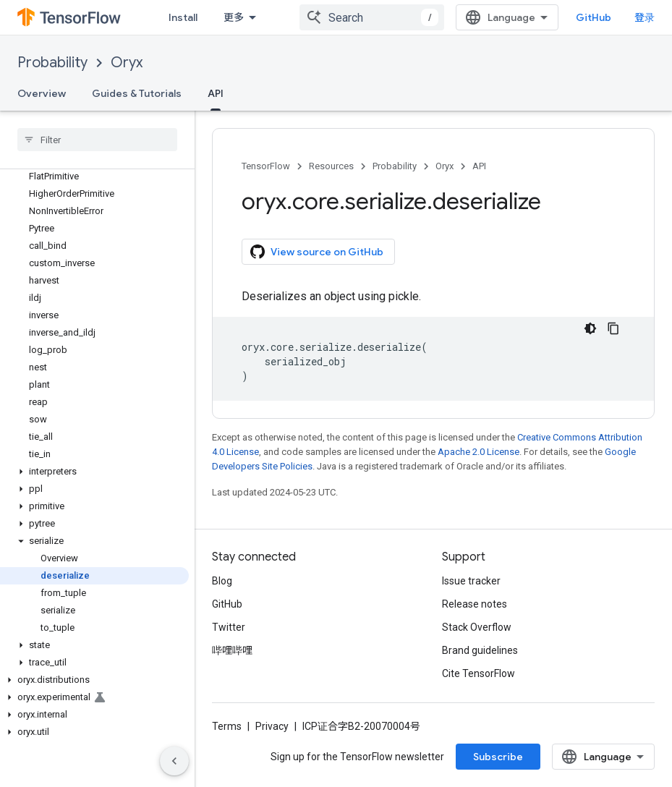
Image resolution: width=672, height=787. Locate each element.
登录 (645, 17)
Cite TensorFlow (479, 673)
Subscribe (498, 757)
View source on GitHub (317, 252)
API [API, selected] (216, 93)
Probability (52, 63)
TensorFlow (266, 166)
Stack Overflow (477, 627)
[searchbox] (97, 140)
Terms (227, 726)
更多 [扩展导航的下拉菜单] (234, 17)
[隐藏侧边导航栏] (174, 761)
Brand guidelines (480, 650)
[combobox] (372, 17)
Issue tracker (471, 581)
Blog (222, 581)
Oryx (127, 63)
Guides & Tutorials (137, 93)
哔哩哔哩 (232, 650)
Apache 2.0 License (479, 452)
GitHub (594, 17)
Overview (42, 93)
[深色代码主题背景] (590, 328)
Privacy (272, 726)
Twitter (229, 627)
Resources (331, 166)
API (479, 166)
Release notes (475, 604)
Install (183, 17)
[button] (94, 472)
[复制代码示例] (613, 328)
